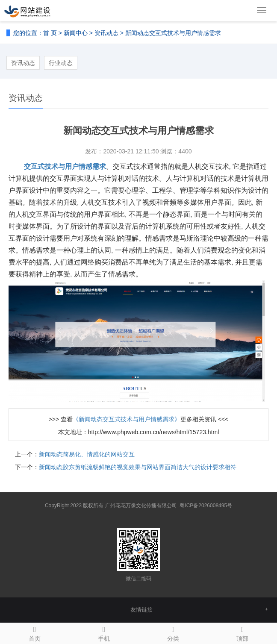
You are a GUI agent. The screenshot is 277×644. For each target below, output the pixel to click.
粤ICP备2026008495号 (206, 506)
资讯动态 (106, 33)
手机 (104, 632)
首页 (35, 632)
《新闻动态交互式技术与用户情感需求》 (127, 419)
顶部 (242, 632)
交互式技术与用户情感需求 (65, 166)
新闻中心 (76, 33)
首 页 (50, 33)
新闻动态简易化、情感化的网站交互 (87, 454)
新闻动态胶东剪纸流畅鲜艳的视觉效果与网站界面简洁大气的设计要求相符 (138, 467)
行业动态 (61, 63)
